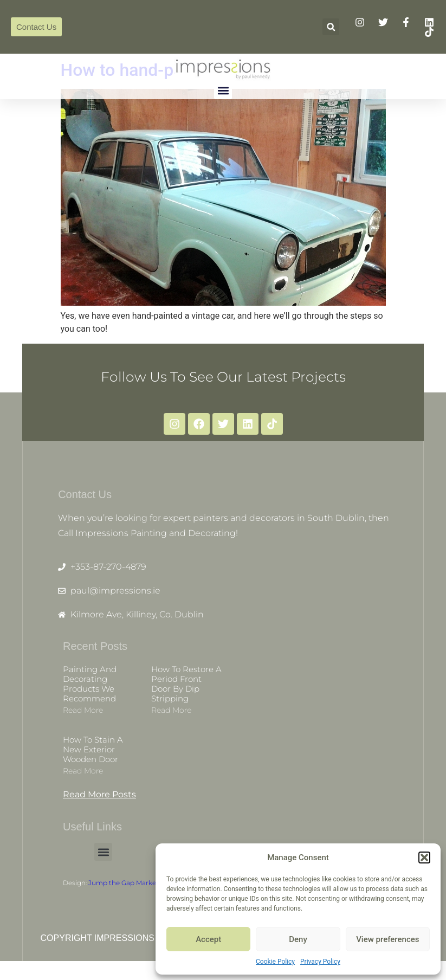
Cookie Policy (275, 962)
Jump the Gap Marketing (129, 894)
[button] (424, 857)
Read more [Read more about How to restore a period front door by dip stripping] (171, 721)
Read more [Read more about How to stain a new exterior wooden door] (83, 782)
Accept (208, 939)
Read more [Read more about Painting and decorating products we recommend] (83, 721)
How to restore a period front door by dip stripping (186, 695)
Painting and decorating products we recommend (90, 695)
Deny (298, 939)
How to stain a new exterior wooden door (93, 761)
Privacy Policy (320, 962)
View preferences (387, 939)
